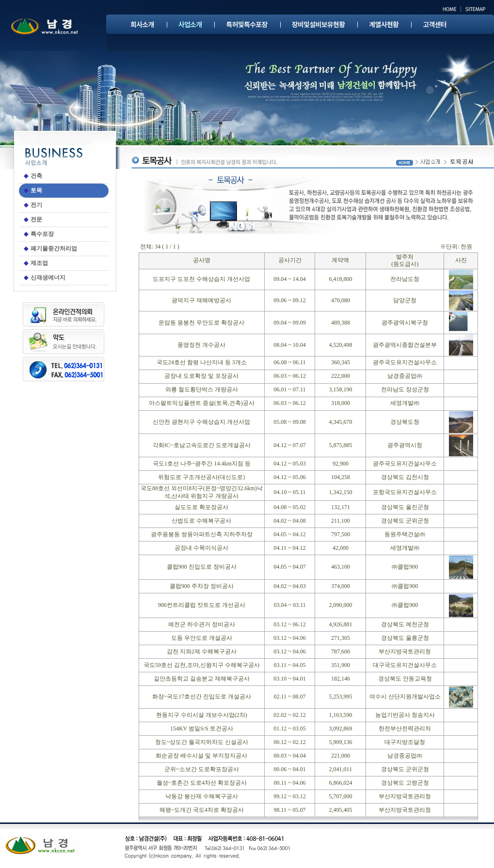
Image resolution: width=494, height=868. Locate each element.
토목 (36, 190)
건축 (36, 176)
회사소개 (142, 24)
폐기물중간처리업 (54, 248)
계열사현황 (384, 24)
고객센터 (435, 24)
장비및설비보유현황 (319, 24)
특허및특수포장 (247, 24)
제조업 (39, 263)
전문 (36, 219)
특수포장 (42, 234)
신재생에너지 (48, 278)
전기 (36, 205)
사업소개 (190, 24)
